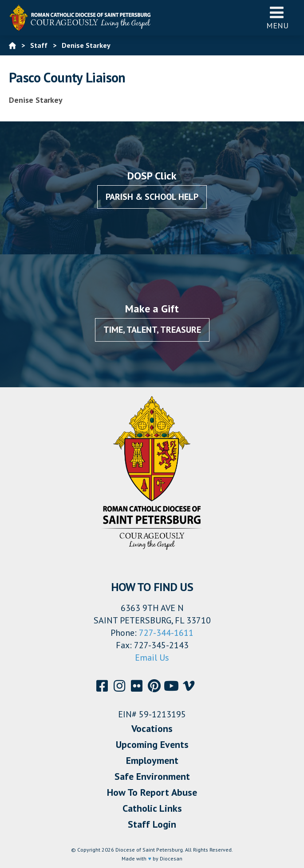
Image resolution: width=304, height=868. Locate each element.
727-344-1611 (166, 633)
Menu (277, 18)
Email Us (152, 658)
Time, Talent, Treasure (152, 330)
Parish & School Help (152, 197)
